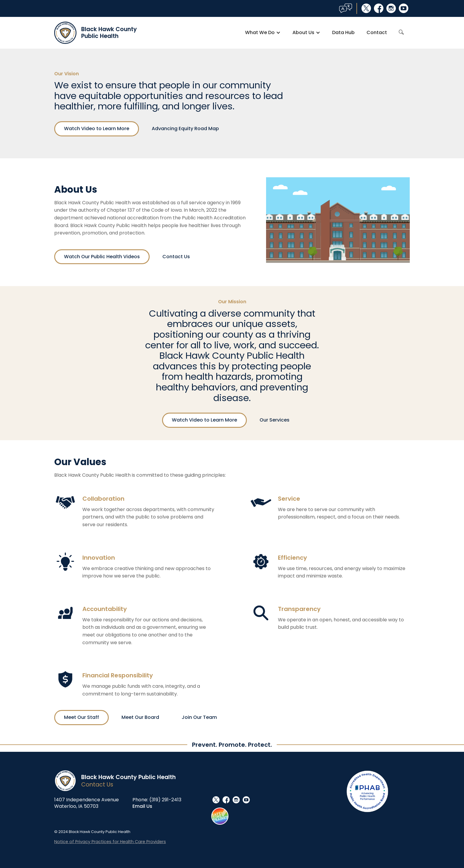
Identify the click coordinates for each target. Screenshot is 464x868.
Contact (377, 32)
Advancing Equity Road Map (185, 129)
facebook (379, 8)
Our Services (275, 420)
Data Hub (343, 32)
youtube (404, 8)
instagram (391, 8)
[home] (96, 33)
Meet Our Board (140, 717)
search (401, 32)
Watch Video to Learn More (97, 129)
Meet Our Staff (81, 717)
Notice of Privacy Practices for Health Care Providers (110, 842)
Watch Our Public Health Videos (102, 257)
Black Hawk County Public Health (128, 777)
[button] (263, 33)
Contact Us (176, 257)
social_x (366, 8)
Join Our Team (199, 717)
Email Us (142, 806)
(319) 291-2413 (165, 800)
